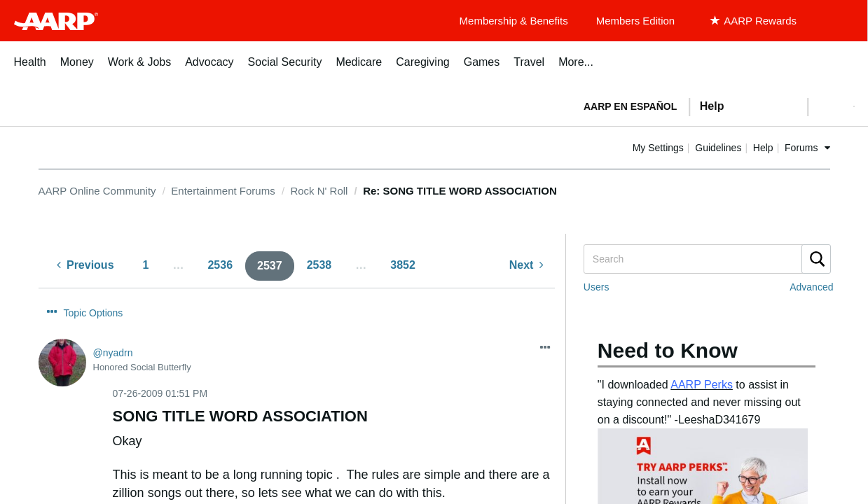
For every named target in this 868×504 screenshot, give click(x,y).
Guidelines (764, 148)
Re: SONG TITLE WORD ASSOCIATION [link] (460, 191)
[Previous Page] (85, 266)
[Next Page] (526, 266)
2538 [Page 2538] (319, 265)
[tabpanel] (713, 105)
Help (808, 148)
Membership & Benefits (514, 21)
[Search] (707, 259)
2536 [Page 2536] (220, 265)
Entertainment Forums (223, 191)
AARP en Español (630, 106)
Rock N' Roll (319, 191)
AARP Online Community (97, 191)
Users (597, 287)
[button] (831, 106)
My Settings (703, 148)
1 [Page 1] (146, 265)
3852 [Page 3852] (403, 265)
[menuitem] (30, 70)
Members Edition (636, 21)
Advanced (811, 287)
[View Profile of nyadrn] (113, 327)
